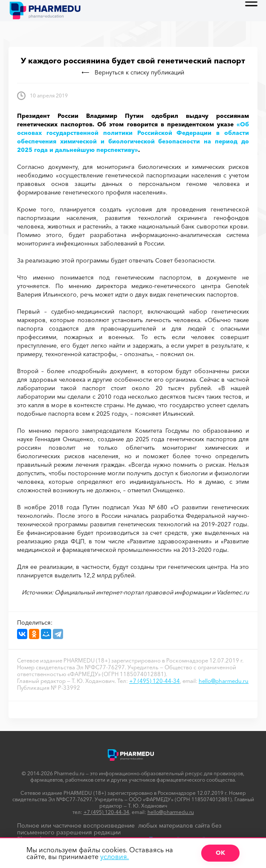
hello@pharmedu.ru (224, 681)
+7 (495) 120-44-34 (155, 681)
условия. (114, 857)
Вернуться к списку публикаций (133, 72)
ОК (220, 853)
